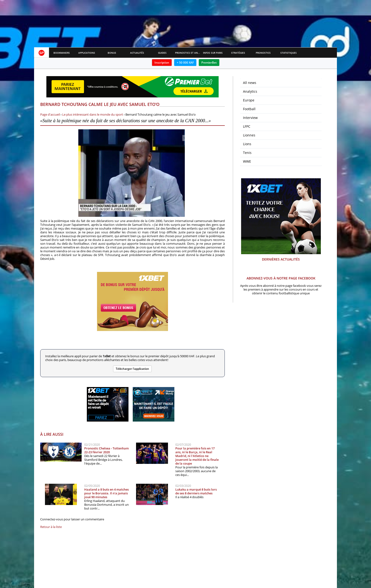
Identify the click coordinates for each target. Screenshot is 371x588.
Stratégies (238, 53)
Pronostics (263, 53)
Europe (249, 100)
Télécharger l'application (132, 369)
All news (250, 83)
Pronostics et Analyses (188, 53)
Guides (162, 53)
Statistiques (289, 53)
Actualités (137, 53)
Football (249, 109)
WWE (247, 161)
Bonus (112, 53)
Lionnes (249, 135)
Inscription (162, 63)
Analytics (250, 91)
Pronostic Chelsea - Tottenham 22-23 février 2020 (106, 450)
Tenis (247, 153)
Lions (247, 144)
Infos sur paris (213, 53)
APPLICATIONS (87, 53)
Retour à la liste (51, 527)
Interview (250, 118)
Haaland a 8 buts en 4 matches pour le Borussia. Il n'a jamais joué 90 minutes (106, 493)
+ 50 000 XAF (185, 63)
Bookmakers (62, 53)
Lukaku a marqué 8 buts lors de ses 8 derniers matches (196, 491)
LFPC (247, 126)
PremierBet (209, 63)
